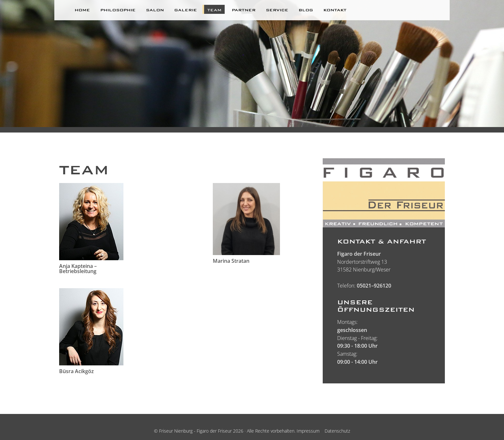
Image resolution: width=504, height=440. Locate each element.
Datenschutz (337, 431)
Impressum (308, 431)
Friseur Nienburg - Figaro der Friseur (195, 431)
